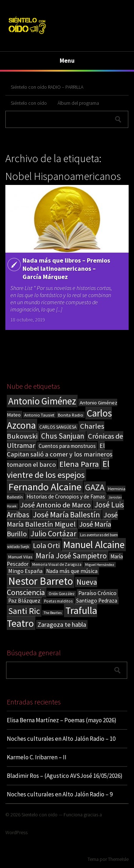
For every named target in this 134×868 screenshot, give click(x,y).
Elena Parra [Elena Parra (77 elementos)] (79, 464)
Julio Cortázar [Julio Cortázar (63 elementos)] (53, 534)
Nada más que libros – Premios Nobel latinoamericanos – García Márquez (66, 268)
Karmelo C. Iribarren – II (37, 757)
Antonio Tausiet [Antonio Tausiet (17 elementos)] (39, 415)
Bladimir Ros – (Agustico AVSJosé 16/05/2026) (65, 776)
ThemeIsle (118, 859)
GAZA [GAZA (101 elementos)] (95, 487)
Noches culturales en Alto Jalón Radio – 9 (60, 794)
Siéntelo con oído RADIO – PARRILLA (47, 87)
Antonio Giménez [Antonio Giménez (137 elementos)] (42, 401)
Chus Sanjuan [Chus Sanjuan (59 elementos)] (63, 436)
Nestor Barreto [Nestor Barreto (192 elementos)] (41, 581)
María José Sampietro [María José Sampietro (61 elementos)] (71, 556)
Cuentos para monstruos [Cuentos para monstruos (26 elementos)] (67, 446)
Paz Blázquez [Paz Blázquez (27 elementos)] (24, 601)
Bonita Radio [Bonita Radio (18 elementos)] (71, 415)
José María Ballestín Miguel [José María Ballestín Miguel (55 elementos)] (62, 520)
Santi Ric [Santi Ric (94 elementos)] (24, 611)
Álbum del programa (78, 103)
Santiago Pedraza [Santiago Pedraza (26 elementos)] (97, 601)
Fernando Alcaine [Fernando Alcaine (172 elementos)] (45, 487)
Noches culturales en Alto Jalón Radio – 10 (61, 739)
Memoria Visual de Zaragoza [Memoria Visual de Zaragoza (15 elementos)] (57, 564)
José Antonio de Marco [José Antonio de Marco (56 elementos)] (56, 505)
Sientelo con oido (39, 815)
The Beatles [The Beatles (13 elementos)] (53, 613)
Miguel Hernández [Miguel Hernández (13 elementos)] (100, 565)
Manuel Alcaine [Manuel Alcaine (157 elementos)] (94, 545)
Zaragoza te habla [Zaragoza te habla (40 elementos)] (62, 624)
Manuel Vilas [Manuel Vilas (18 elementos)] (20, 557)
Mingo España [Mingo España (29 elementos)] (25, 571)
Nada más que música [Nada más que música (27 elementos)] (72, 571)
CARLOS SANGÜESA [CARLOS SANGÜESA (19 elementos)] (58, 427)
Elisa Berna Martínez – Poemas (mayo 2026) (62, 720)
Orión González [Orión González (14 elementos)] (62, 594)
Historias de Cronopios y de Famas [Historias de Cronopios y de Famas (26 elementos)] (66, 497)
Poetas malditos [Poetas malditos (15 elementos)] (58, 601)
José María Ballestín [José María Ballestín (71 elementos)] (66, 515)
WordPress (16, 832)
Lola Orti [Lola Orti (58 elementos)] (46, 546)
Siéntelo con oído (29, 103)
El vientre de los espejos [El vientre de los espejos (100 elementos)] (58, 469)
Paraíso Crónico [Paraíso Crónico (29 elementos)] (97, 593)
